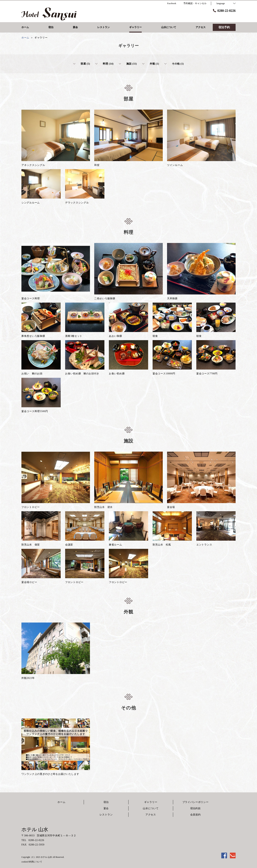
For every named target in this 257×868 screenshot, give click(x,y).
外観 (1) (151, 64)
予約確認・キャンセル (195, 3)
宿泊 (106, 802)
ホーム (61, 802)
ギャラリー (151, 802)
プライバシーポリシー (196, 802)
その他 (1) (174, 64)
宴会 (106, 808)
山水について (151, 808)
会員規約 (196, 815)
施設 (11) (128, 64)
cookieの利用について (32, 862)
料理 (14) (104, 64)
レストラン (106, 815)
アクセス (151, 815)
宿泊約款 (196, 808)
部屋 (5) (82, 64)
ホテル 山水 (35, 829)
